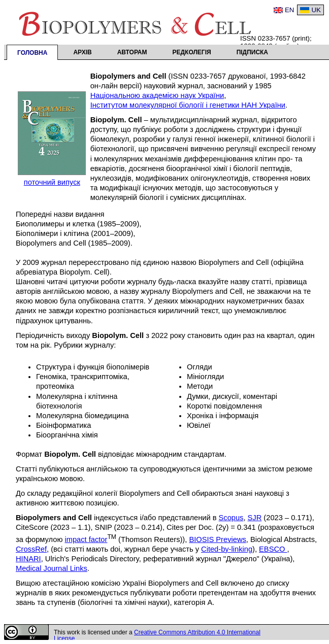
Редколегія (192, 52)
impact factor (86, 539)
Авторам (132, 52)
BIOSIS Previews (217, 539)
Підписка (252, 52)
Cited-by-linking (227, 549)
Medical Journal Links (52, 568)
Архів (82, 52)
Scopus (231, 518)
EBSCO (273, 549)
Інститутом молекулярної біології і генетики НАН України (188, 105)
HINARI (28, 559)
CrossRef (31, 549)
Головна (32, 53)
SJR (255, 518)
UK (316, 10)
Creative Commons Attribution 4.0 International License (157, 635)
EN (290, 10)
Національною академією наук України (157, 95)
